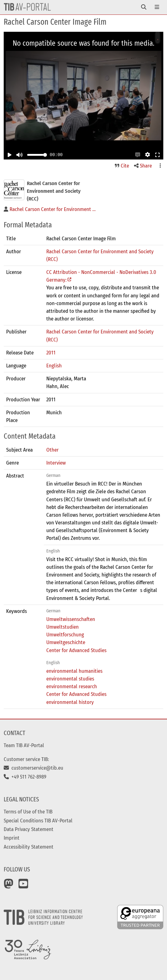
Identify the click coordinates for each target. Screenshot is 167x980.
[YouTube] (23, 886)
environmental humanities (74, 671)
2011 (51, 353)
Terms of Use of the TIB (28, 812)
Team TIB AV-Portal (24, 745)
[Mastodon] (9, 886)
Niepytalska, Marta (66, 378)
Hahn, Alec (58, 386)
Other (52, 450)
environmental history (70, 702)
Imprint (12, 838)
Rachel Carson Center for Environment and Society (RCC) (100, 255)
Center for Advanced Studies (76, 650)
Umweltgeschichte (66, 642)
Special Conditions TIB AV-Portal (38, 821)
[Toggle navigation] (144, 7)
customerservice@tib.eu (33, 768)
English (54, 366)
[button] (138, 155)
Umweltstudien (63, 627)
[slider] (45, 155)
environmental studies (70, 679)
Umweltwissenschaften (71, 619)
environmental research (72, 686)
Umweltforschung (65, 635)
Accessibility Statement (29, 847)
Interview (56, 463)
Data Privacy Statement (29, 829)
